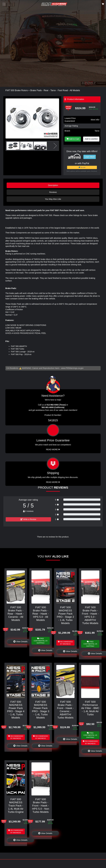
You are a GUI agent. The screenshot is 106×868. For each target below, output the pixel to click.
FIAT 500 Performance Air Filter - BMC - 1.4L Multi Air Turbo (90, 708)
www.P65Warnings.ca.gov (72, 368)
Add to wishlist (91, 139)
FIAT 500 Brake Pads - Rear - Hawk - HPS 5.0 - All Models (41, 614)
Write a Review (28, 519)
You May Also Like (53, 199)
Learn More (90, 157)
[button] (56, 118)
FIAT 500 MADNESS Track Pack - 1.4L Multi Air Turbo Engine (16, 806)
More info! (95, 120)
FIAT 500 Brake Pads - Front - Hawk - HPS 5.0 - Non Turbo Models (41, 806)
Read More (53, 449)
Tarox (97, 131)
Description (53, 185)
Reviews (53, 192)
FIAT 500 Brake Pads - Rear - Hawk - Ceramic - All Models (16, 614)
